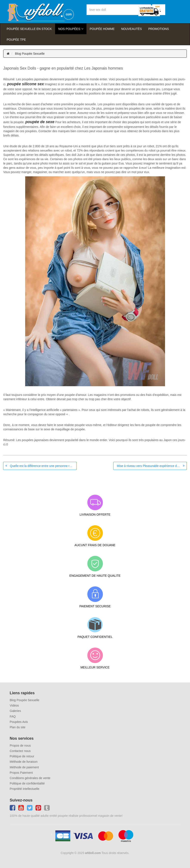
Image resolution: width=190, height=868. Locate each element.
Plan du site (18, 727)
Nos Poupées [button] (69, 29)
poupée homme (102, 29)
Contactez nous (20, 751)
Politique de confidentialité (27, 783)
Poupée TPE (16, 40)
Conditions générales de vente (30, 778)
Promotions (159, 29)
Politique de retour (22, 756)
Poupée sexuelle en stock (29, 29)
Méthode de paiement (24, 767)
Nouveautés (131, 29)
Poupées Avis (19, 722)
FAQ (13, 716)
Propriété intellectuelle (25, 789)
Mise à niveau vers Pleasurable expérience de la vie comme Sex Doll (152, 466)
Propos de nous (20, 746)
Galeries (15, 711)
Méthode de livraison (24, 762)
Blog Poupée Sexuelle (30, 54)
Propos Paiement (21, 773)
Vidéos (14, 705)
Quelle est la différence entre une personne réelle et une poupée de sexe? (43, 466)
